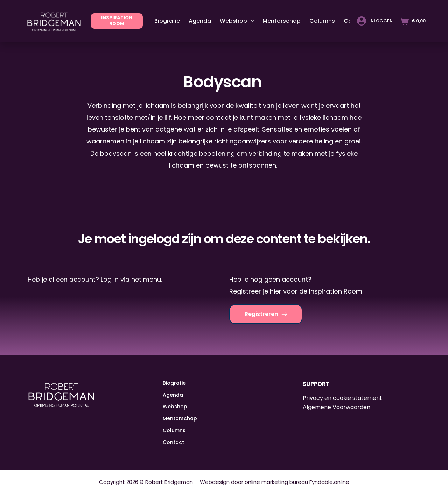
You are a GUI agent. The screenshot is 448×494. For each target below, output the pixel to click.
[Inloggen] (375, 21)
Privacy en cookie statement (342, 398)
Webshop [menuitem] (238, 21)
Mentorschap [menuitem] (282, 21)
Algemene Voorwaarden (337, 407)
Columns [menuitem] (322, 21)
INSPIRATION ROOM (117, 21)
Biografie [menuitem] (167, 21)
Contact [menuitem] (173, 442)
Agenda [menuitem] (200, 21)
